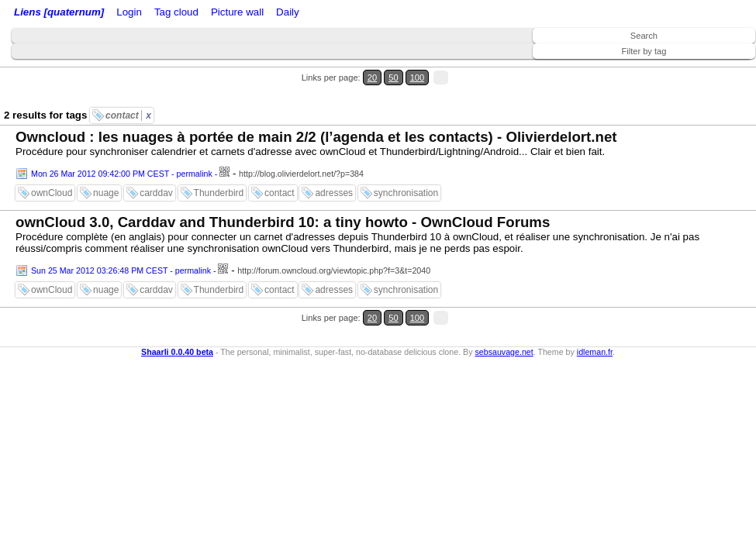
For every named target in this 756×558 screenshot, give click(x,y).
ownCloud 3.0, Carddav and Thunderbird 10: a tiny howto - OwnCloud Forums (283, 194)
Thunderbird (219, 165)
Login (150, 14)
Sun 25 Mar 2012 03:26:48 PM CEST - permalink (121, 243)
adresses (334, 165)
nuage (106, 165)
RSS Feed (191, 14)
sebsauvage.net (504, 305)
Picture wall (362, 14)
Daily (406, 14)
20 (684, 69)
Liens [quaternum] (55, 14)
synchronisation (406, 165)
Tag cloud (309, 14)
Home (119, 14)
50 (699, 69)
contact (128, 88)
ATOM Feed (255, 14)
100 (716, 69)
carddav (156, 165)
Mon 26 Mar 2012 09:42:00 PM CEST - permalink (122, 146)
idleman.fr (595, 305)
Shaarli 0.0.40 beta (177, 305)
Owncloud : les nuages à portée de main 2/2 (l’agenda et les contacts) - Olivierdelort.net (316, 109)
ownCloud (52, 165)
